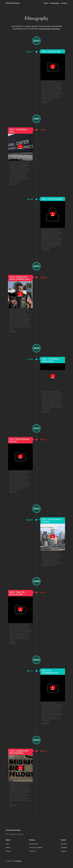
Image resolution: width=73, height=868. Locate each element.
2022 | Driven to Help (51, 51)
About (46, 3)
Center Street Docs (13, 3)
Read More (46, 102)
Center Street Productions (50, 29)
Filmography (55, 3)
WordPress (18, 861)
